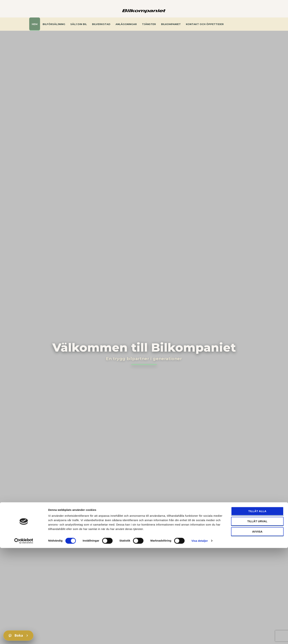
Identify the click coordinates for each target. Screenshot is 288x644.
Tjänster (149, 24)
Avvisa (257, 627)
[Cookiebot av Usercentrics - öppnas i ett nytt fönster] (24, 637)
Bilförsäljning (54, 24)
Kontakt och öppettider (205, 24)
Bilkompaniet (171, 24)
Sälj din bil (79, 24)
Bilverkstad (101, 24)
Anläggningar (126, 24)
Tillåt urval (257, 617)
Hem (35, 24)
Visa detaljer (200, 637)
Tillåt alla (257, 607)
